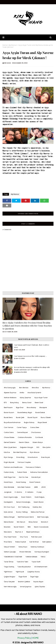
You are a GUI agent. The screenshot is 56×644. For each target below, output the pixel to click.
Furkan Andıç (9, 472)
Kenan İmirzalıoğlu (23, 502)
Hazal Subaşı (21, 482)
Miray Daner (33, 522)
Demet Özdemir (10, 442)
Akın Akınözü (24, 388)
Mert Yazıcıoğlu (43, 517)
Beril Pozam (8, 408)
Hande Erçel (36, 477)
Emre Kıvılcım (33, 457)
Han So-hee (23, 477)
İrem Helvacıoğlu (10, 587)
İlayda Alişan (38, 582)
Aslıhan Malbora (10, 398)
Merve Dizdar (9, 522)
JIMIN (36, 487)
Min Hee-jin (21, 522)
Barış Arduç (14, 403)
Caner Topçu (22, 427)
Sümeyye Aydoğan (42, 552)
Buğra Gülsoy (29, 422)
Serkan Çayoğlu (10, 552)
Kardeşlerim (8, 502)
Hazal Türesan (35, 482)
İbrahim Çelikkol (24, 582)
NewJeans (8, 532)
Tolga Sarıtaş (9, 567)
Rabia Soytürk (21, 542)
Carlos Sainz (9, 432)
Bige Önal (20, 408)
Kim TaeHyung (24, 507)
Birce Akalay (31, 408)
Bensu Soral (27, 403)
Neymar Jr (19, 532)
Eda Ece (7, 452)
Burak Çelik (20, 417)
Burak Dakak (40, 412)
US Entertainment (41, 567)
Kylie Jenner (8, 512)
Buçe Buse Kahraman (12, 422)
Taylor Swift (36, 562)
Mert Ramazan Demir (26, 517)
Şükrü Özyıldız (40, 587)
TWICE (43, 557)
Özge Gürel (23, 577)
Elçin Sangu (8, 457)
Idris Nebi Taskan (24, 487)
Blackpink (43, 408)
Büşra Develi (42, 422)
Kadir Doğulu (40, 497)
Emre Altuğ (20, 457)
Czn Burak (39, 437)
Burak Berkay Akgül (25, 412)
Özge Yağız (34, 577)
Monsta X (44, 522)
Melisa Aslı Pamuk (38, 512)
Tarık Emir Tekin (22, 562)
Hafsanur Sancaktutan (39, 472)
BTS (5, 403)
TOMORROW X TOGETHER (13, 557)
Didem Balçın (38, 442)
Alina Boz (35, 388)
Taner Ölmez (9, 562)
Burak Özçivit (32, 417)
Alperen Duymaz (10, 393)
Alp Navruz (12, 45)
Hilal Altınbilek (9, 487)
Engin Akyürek (9, 462)
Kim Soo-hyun (9, 507)
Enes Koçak (45, 457)
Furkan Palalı (22, 472)
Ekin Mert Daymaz (20, 452)
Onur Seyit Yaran (10, 537)
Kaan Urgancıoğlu (11, 497)
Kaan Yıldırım (26, 497)
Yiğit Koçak (20, 572)
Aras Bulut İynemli (34, 393)
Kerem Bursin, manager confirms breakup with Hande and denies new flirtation (32, 368)
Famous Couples (24, 462)
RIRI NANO (8, 63)
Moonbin (7, 527)
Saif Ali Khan (34, 542)
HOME (35, 638)
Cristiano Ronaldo (25, 437)
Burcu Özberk (46, 417)
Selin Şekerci (47, 542)
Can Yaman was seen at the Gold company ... (30, 356)
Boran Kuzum (9, 412)
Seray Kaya (23, 547)
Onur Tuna (24, 537)
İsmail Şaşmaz (26, 587)
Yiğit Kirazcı (8, 572)
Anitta (22, 393)
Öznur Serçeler (9, 582)
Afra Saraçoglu (10, 388)
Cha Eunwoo (36, 432)
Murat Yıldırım (19, 527)
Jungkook (8, 492)
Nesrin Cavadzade (41, 527)
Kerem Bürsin (39, 502)
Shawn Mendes (25, 552)
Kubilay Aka (37, 507)
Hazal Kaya (8, 482)
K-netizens (29, 492)
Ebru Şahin (47, 447)
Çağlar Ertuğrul (9, 577)
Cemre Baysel (22, 432)
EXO (38, 447)
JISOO (43, 487)
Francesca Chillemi (33, 467)
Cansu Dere (35, 427)
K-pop (39, 492)
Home (5, 45)
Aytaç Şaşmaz (25, 398)
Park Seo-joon (37, 537)
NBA (29, 527)
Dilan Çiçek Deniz (10, 447)
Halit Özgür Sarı (10, 477)
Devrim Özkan (24, 442)
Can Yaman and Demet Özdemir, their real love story (32, 346)
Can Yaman (9, 427)
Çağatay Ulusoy (34, 572)
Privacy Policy (24, 638)
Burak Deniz (8, 417)
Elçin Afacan (35, 452)
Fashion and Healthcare (13, 467)
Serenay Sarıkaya (37, 547)
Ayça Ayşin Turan (41, 398)
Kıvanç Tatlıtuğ (22, 512)
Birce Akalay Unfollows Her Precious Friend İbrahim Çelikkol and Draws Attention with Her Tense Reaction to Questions (27, 326)
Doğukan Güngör (27, 447)
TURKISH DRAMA (31, 557)
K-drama (18, 492)
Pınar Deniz (8, 542)
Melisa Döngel (9, 517)
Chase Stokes (9, 437)
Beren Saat (39, 403)
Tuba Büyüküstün (24, 567)
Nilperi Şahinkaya (33, 532)
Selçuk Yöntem (9, 547)
